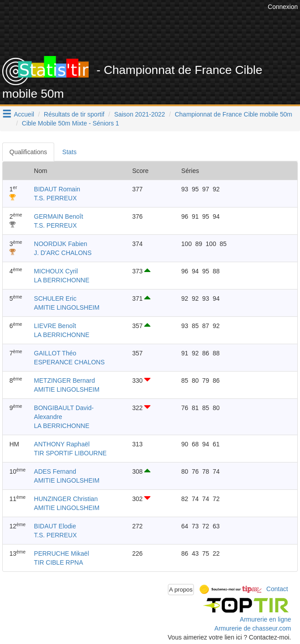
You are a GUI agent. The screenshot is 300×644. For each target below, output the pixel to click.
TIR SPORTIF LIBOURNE (70, 453)
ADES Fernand (55, 471)
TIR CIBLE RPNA (59, 562)
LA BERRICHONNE (62, 280)
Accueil (24, 114)
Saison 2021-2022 (140, 114)
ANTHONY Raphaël (62, 444)
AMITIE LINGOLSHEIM (67, 307)
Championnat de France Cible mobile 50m (233, 114)
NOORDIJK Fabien (61, 244)
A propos (181, 590)
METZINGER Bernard (64, 380)
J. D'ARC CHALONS (63, 253)
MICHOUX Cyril (56, 271)
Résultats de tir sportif (74, 114)
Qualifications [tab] (28, 152)
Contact (277, 589)
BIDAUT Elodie (55, 526)
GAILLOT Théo (55, 353)
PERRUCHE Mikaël (62, 553)
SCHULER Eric (55, 298)
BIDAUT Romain (57, 189)
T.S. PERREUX (56, 198)
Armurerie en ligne (266, 619)
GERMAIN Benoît (59, 216)
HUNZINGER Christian (66, 499)
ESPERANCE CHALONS (69, 362)
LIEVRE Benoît (55, 326)
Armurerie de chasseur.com (253, 628)
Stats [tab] (69, 152)
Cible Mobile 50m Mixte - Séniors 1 (71, 123)
